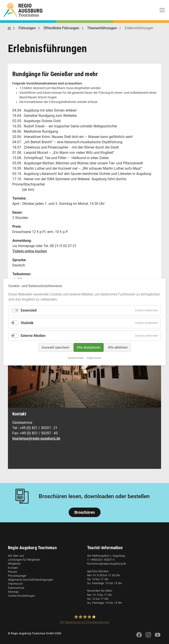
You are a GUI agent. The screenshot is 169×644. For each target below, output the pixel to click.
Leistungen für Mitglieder (24, 560)
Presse (12, 572)
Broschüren (85, 512)
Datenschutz (16, 588)
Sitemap (13, 592)
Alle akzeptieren (89, 347)
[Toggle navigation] (162, 10)
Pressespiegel (17, 576)
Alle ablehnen (118, 347)
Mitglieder (14, 564)
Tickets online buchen (30, 251)
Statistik (27, 323)
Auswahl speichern (55, 347)
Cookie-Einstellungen (21, 596)
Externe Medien (33, 335)
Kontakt (13, 568)
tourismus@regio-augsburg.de (36, 438)
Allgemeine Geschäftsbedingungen (30, 580)
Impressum (15, 584)
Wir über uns (16, 556)
